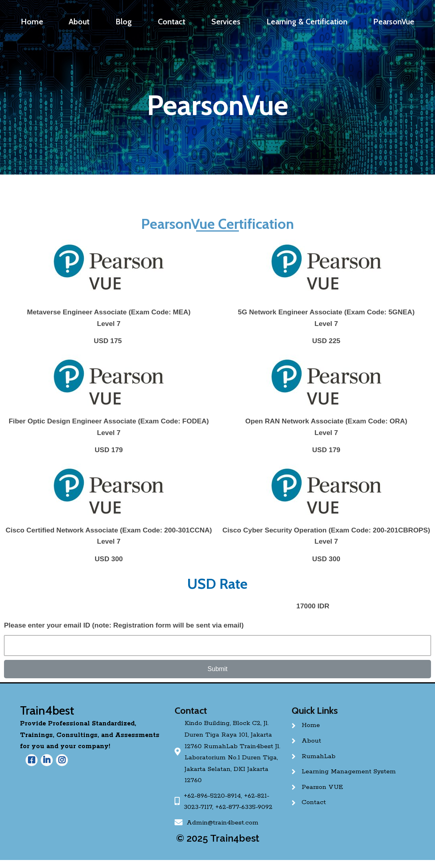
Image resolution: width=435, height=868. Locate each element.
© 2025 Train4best (218, 838)
